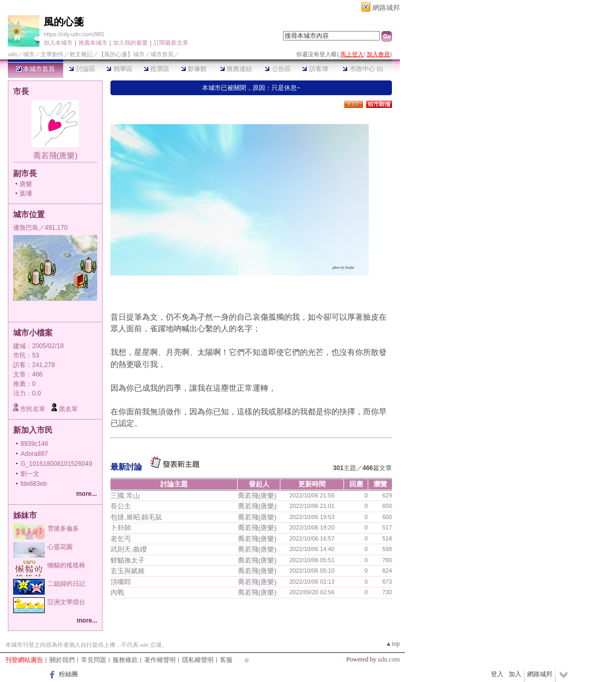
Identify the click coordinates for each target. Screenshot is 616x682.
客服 (226, 660)
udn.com (389, 659)
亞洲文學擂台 (66, 602)
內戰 (117, 592)
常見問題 (94, 660)
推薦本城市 (93, 43)
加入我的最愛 (130, 43)
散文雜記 (81, 54)
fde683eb (34, 484)
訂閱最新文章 (171, 43)
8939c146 (34, 444)
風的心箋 (64, 22)
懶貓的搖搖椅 (66, 565)
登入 (497, 674)
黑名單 (68, 409)
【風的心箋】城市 (122, 54)
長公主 (121, 506)
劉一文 (30, 474)
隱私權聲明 (198, 660)
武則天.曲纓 (129, 549)
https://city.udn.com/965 (74, 34)
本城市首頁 (36, 69)
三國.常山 (125, 496)
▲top (393, 644)
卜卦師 (121, 528)
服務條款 (125, 660)
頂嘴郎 (121, 582)
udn (13, 54)
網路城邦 (386, 8)
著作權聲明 (160, 660)
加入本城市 (58, 43)
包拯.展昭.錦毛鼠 (136, 517)
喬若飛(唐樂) (55, 155)
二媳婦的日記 (66, 584)
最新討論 (126, 467)
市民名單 (33, 409)
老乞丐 (121, 539)
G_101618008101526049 (56, 464)
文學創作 (52, 54)
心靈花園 (60, 547)
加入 (515, 674)
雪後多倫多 (63, 528)
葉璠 (26, 194)
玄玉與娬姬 (128, 571)
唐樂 (26, 184)
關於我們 (62, 660)
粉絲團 (68, 674)
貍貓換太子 (128, 560)
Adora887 (34, 454)
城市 (29, 54)
